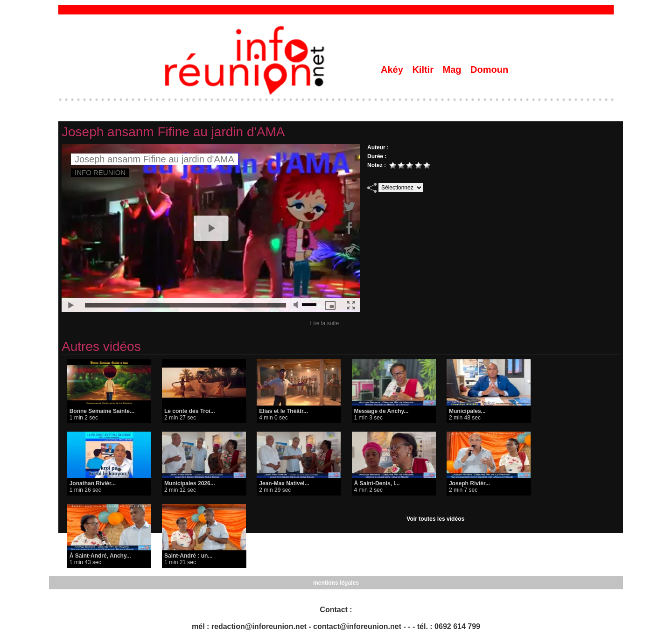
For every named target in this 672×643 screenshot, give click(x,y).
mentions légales (336, 583)
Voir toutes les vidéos (436, 519)
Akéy (393, 70)
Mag (454, 70)
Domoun (489, 70)
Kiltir (424, 70)
